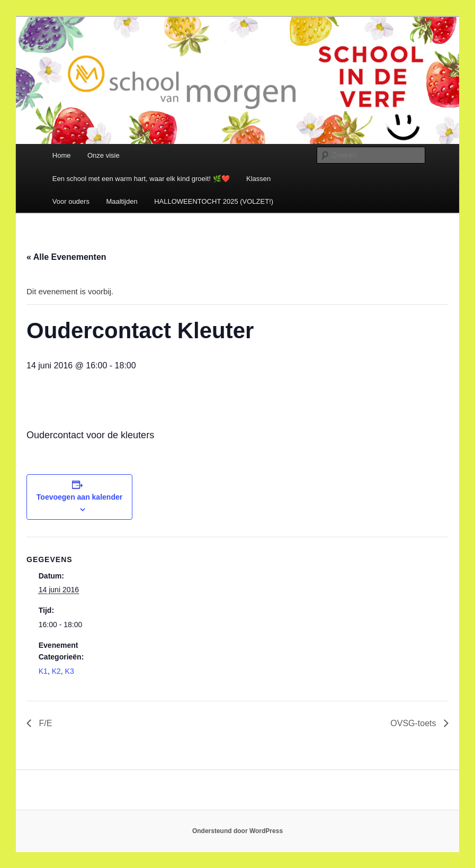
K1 (43, 671)
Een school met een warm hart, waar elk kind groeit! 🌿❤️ (141, 179)
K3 (70, 671)
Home (62, 155)
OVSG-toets (414, 723)
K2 (56, 671)
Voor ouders (71, 201)
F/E (44, 723)
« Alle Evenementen (66, 257)
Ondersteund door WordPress (238, 831)
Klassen (258, 179)
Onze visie (104, 155)
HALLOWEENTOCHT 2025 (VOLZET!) (214, 201)
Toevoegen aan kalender (79, 497)
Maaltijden (122, 201)
